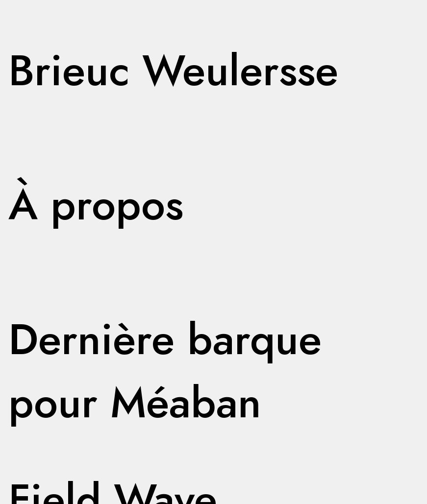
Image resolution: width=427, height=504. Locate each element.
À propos (96, 205)
